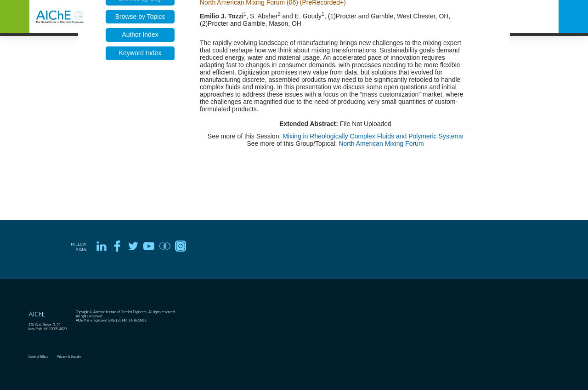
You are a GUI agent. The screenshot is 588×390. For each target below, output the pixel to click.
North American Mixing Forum (381, 143)
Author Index (140, 34)
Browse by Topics (140, 17)
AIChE (37, 315)
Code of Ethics (38, 357)
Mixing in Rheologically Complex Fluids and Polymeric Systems (373, 136)
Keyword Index (140, 53)
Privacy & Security (69, 357)
